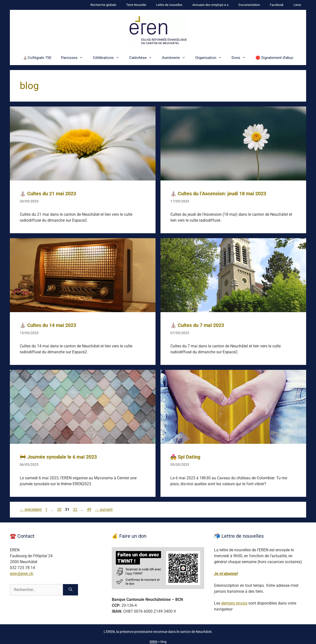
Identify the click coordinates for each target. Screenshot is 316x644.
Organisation (211, 58)
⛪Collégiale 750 (37, 58)
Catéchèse (143, 58)
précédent (31, 510)
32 (76, 510)
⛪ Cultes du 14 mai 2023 (48, 325)
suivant (104, 510)
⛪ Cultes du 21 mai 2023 (48, 194)
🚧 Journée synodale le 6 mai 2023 (58, 457)
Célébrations (109, 58)
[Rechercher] (70, 590)
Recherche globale (103, 5)
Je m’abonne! (226, 574)
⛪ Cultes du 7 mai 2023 (197, 325)
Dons (241, 58)
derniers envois (234, 603)
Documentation (249, 5)
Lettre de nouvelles (169, 5)
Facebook (277, 5)
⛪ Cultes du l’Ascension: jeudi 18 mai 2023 (218, 194)
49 (90, 510)
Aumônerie (176, 58)
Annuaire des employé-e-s (210, 5)
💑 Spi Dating (185, 457)
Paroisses (74, 58)
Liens (297, 5)
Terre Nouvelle (136, 5)
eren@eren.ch (22, 574)
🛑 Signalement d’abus (274, 58)
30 (60, 510)
